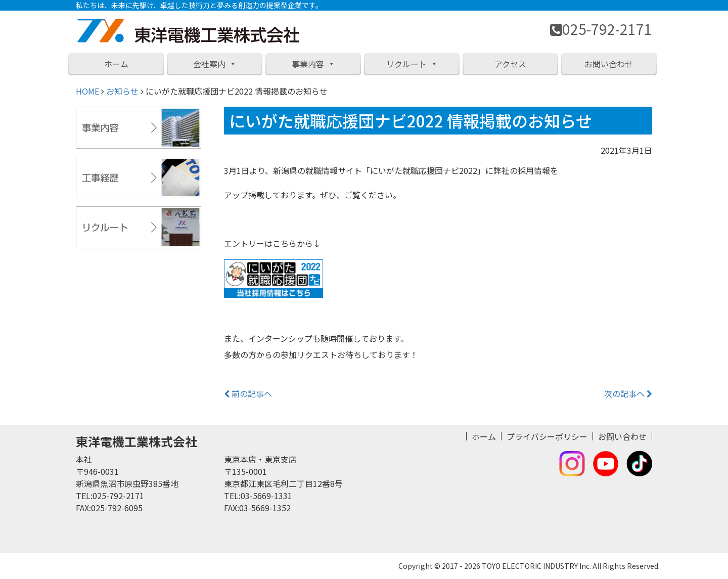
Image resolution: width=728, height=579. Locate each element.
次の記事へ (628, 393)
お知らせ (122, 91)
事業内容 (313, 64)
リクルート (412, 64)
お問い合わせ (609, 64)
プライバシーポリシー (547, 436)
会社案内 (215, 64)
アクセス (510, 64)
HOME (87, 91)
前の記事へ (248, 393)
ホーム (116, 64)
